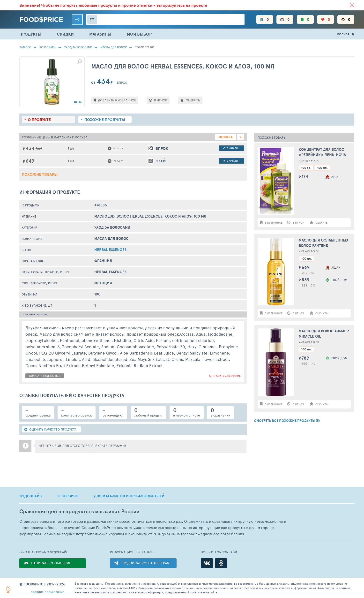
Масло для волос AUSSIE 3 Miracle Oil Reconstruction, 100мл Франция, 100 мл (324, 334)
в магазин (231, 148)
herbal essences (110, 250)
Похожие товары (40, 174)
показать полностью (45, 376)
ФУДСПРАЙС (31, 496)
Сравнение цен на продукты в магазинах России (79, 511)
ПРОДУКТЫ (30, 34)
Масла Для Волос (114, 47)
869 (39, 148)
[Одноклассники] (221, 563)
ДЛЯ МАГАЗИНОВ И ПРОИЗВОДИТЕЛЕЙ (129, 496)
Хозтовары (48, 47)
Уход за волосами (78, 47)
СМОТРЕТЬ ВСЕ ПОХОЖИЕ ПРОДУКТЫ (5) (287, 421)
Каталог (25, 47)
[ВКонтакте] (207, 563)
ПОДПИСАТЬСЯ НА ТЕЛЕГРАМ (146, 563)
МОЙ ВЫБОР (139, 34)
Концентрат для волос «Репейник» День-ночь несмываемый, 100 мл (322, 152)
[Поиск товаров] (165, 19)
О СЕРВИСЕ (68, 496)
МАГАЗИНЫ (100, 34)
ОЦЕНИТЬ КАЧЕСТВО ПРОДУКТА (50, 429)
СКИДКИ (65, 34)
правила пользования (48, 592)
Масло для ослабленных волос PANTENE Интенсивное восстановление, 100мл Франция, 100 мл (323, 243)
